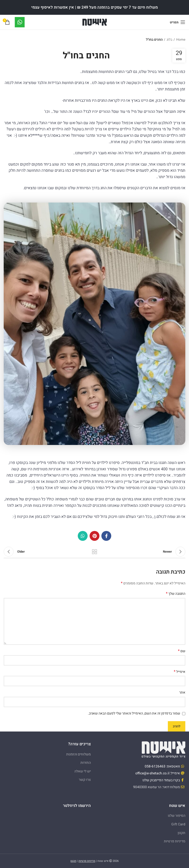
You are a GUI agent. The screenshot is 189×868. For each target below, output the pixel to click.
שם (182, 651)
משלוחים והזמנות (79, 754)
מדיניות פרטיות (175, 841)
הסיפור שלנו (177, 816)
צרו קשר (85, 780)
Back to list (94, 552)
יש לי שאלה (83, 771)
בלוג (169, 40)
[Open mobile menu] (178, 22)
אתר (182, 692)
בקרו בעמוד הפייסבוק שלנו (161, 780)
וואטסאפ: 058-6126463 (162, 766)
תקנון (181, 833)
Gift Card (178, 824)
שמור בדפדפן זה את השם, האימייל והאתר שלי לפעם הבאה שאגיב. (134, 713)
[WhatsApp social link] (83, 536)
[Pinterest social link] (94, 536)
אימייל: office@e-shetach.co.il (158, 773)
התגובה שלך (176, 594)
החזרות (86, 763)
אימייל (180, 672)
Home (181, 40)
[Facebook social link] (106, 536)
